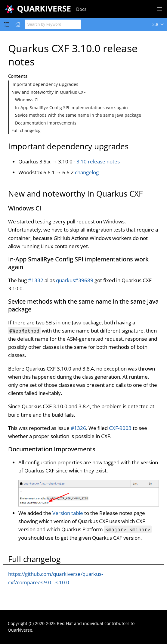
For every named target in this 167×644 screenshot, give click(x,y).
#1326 (78, 428)
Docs (81, 9)
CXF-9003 (120, 428)
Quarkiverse (20, 630)
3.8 (155, 24)
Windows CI (27, 100)
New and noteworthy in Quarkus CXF (48, 92)
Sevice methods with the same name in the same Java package (78, 115)
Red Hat (65, 623)
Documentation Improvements (46, 123)
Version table (68, 513)
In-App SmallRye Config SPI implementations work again (71, 107)
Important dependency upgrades (45, 84)
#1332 (36, 280)
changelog (87, 172)
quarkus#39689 (75, 280)
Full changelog (26, 130)
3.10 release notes (98, 161)
